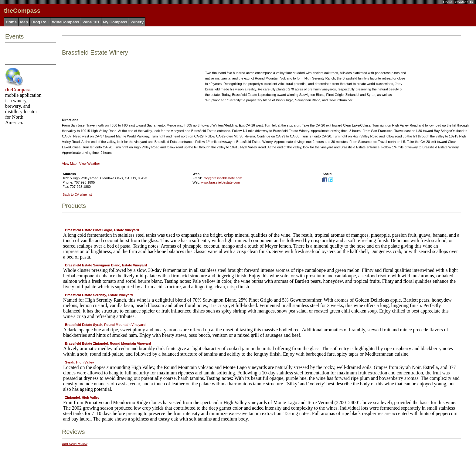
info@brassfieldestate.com (223, 178)
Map (24, 22)
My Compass (115, 22)
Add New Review (75, 444)
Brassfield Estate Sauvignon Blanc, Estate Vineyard (106, 265)
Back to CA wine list (77, 194)
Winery (137, 22)
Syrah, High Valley (79, 362)
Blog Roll (40, 22)
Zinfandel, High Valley (82, 397)
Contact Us (464, 2)
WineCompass (65, 22)
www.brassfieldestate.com (221, 182)
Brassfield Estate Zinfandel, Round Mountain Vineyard (108, 343)
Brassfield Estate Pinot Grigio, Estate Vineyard (102, 230)
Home (448, 2)
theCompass (18, 90)
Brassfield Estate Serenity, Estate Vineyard (99, 295)
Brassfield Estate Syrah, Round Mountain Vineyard (105, 325)
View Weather (90, 164)
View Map (69, 164)
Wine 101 (91, 22)
